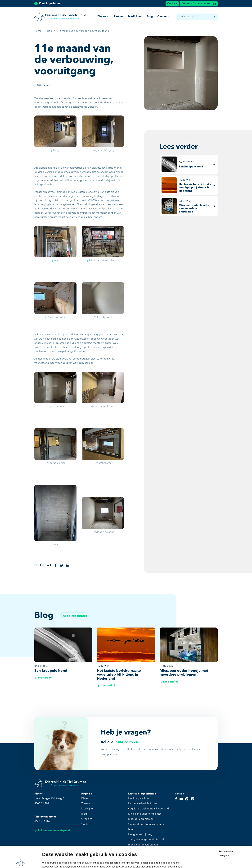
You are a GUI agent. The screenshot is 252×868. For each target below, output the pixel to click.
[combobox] (197, 17)
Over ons (163, 17)
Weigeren (225, 834)
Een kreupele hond (139, 799)
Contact (172, 4)
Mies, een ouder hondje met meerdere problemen (145, 817)
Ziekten (119, 17)
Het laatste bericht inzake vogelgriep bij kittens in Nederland (148, 806)
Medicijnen (135, 17)
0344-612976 (126, 742)
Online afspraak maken (199, 4)
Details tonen (50, 862)
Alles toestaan (225, 830)
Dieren (103, 17)
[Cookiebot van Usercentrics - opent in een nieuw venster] (21, 862)
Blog (150, 17)
